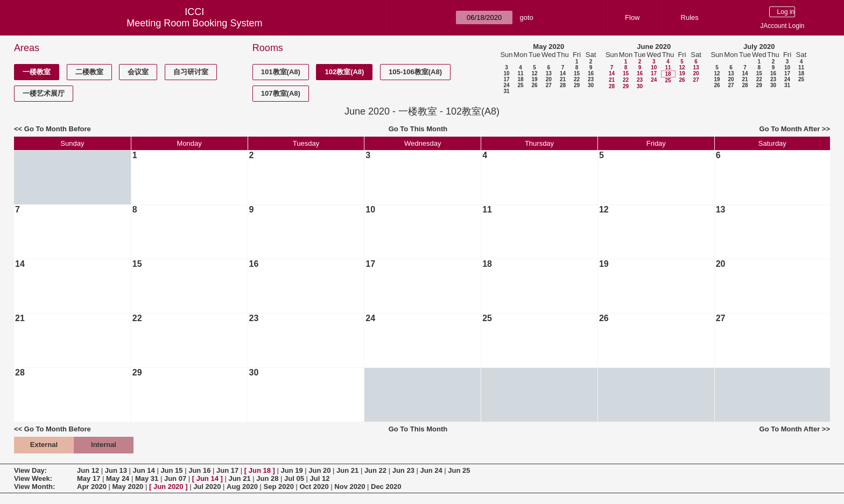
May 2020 (548, 47)
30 (591, 85)
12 (534, 73)
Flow (632, 17)
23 (591, 79)
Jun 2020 (168, 487)
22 (577, 79)
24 (506, 85)
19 (534, 79)
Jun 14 (144, 470)
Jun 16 (199, 470)
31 (506, 91)
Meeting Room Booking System (194, 23)
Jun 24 (431, 470)
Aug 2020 (242, 487)
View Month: (34, 487)
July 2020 (759, 47)
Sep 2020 (279, 487)
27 (549, 85)
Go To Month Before (58, 129)
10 (506, 73)
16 (591, 73)
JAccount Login (782, 26)
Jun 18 (260, 470)
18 (520, 79)
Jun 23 (403, 470)
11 (520, 73)
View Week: (33, 478)
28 (563, 85)
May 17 (89, 478)
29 (577, 85)
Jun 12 (88, 470)
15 (577, 73)
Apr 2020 (92, 487)
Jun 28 (267, 478)
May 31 (147, 478)
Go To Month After (790, 129)
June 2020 (654, 47)
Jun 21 (347, 470)
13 (549, 73)
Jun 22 (375, 470)
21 (563, 79)
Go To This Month (418, 129)
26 (534, 85)
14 (563, 73)
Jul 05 (294, 478)
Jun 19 (291, 470)
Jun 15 (171, 470)
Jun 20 (319, 470)
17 (506, 79)
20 (549, 79)
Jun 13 (116, 470)
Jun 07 (175, 478)
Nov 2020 (350, 487)
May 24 (118, 478)
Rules (690, 17)
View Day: (30, 470)
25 (520, 85)
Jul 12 (320, 478)
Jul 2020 (207, 487)
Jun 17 (227, 470)
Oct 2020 (314, 487)
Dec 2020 (386, 487)
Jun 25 (459, 470)
